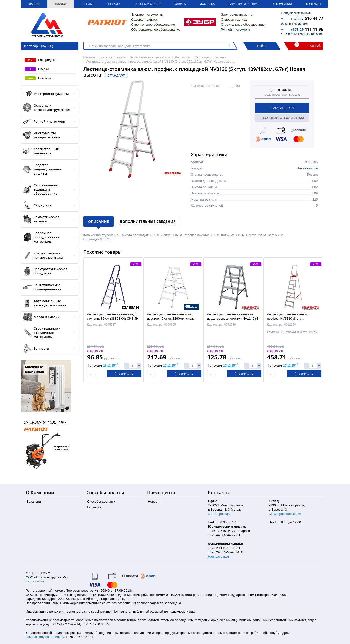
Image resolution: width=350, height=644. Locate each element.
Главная (34, 4)
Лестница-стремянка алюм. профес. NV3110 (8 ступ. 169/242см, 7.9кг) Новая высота (291, 318)
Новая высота (307, 168)
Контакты (314, 4)
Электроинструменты (48, 94)
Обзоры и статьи (148, 4)
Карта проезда (219, 514)
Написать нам (218, 556)
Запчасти (48, 349)
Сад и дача (48, 205)
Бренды (87, 4)
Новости (114, 4)
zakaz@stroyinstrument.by (45, 637)
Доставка (207, 4)
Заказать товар (282, 108)
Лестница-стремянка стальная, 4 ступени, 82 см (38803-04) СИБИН (113, 316)
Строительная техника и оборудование (48, 189)
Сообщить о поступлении (282, 118)
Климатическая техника (48, 219)
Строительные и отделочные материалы (48, 333)
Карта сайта (35, 581)
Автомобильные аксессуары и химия (48, 303)
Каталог (60, 4)
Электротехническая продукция (48, 271)
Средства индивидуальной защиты (48, 169)
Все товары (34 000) (38, 46)
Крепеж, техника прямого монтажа (48, 255)
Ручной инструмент (236, 30)
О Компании (283, 4)
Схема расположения (285, 514)
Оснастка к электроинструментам (48, 108)
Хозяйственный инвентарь (48, 151)
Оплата (180, 4)
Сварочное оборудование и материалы (48, 237)
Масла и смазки (48, 317)
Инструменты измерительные (48, 135)
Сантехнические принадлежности (48, 287)
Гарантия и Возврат (244, 4)
